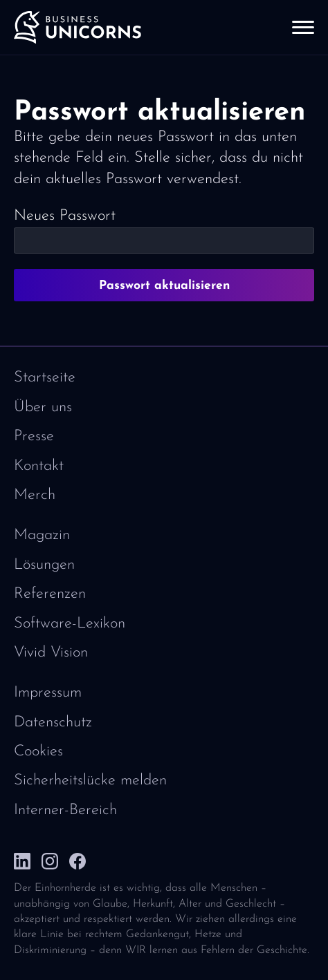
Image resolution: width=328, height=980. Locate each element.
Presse (34, 436)
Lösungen (44, 565)
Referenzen (50, 594)
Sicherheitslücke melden (90, 781)
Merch (35, 495)
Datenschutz (53, 723)
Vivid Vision (51, 653)
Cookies (38, 752)
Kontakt (39, 466)
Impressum (48, 693)
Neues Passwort (65, 216)
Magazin (42, 535)
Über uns (43, 407)
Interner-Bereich (65, 810)
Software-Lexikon (70, 624)
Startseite (45, 378)
